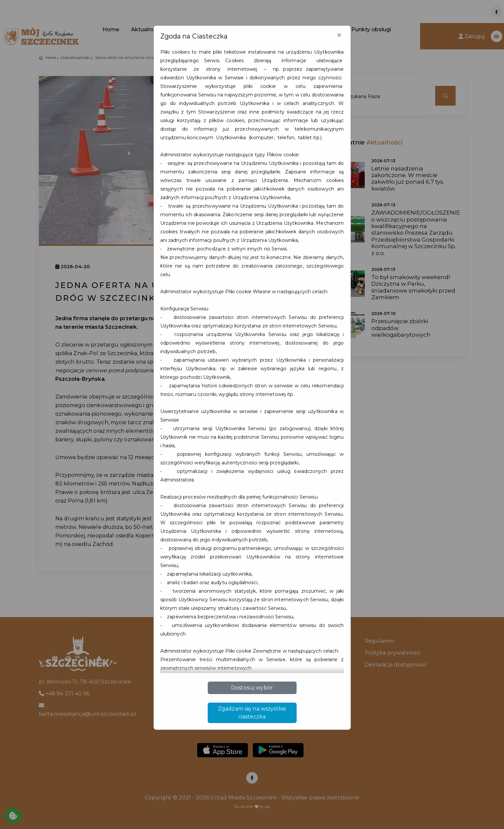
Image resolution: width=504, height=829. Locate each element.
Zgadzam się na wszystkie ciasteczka (252, 713)
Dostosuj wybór (252, 688)
